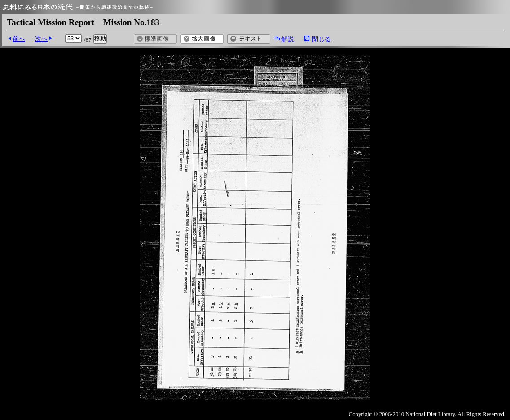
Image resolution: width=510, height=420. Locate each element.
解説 (288, 39)
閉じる (321, 39)
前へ (19, 39)
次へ (41, 39)
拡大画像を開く (202, 39)
